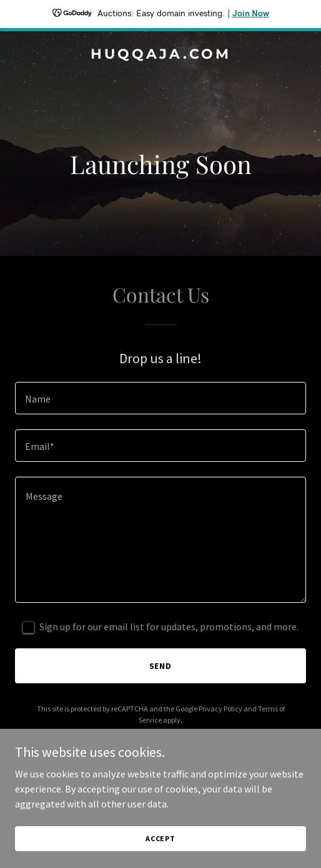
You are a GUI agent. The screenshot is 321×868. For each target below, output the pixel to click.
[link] (160, 55)
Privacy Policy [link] (220, 709)
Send (161, 666)
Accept (160, 838)
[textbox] (160, 398)
